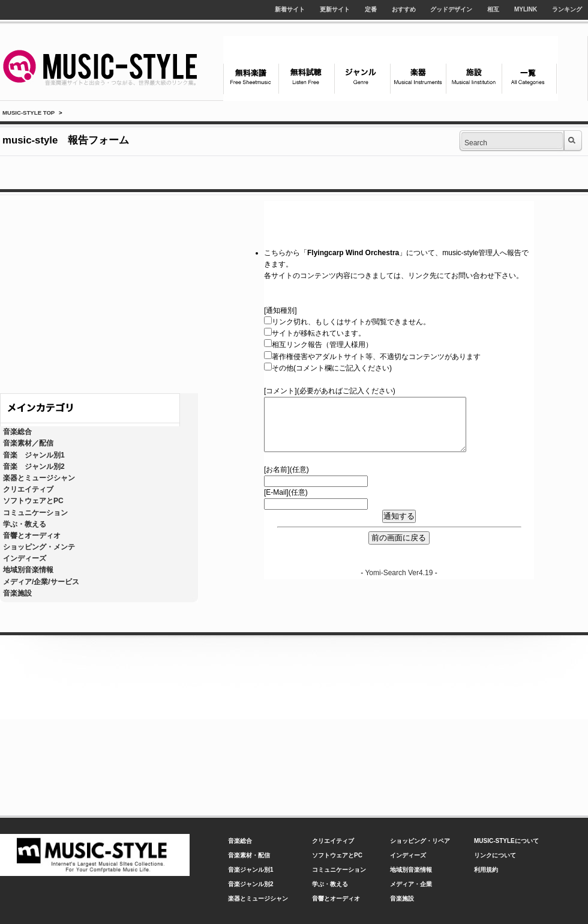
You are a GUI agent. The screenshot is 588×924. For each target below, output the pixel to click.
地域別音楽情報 (28, 570)
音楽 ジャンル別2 (34, 467)
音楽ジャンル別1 (251, 870)
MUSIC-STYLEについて (506, 841)
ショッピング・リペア (420, 841)
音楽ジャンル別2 (251, 884)
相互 (493, 9)
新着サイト (290, 9)
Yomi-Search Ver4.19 (399, 573)
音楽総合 (17, 432)
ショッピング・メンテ (39, 547)
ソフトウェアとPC (33, 501)
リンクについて (495, 855)
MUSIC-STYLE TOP (28, 113)
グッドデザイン (451, 9)
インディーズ (25, 558)
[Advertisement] (112, 291)
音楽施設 (17, 593)
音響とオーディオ (32, 536)
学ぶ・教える (25, 524)
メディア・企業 (411, 884)
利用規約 (486, 870)
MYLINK (526, 9)
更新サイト (335, 9)
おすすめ (404, 9)
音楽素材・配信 (249, 855)
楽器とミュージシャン (39, 478)
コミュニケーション (35, 513)
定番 (371, 9)
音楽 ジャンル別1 (34, 455)
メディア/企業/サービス (41, 582)
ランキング (567, 9)
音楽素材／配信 (28, 443)
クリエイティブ (28, 489)
